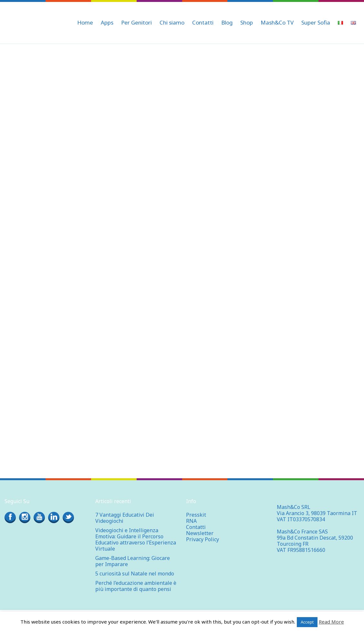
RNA (191, 521)
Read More (331, 622)
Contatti (196, 527)
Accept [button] (307, 622)
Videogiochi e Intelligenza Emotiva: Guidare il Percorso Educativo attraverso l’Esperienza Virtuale (136, 539)
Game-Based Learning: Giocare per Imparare (133, 561)
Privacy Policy (203, 539)
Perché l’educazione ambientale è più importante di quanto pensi (136, 586)
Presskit (196, 515)
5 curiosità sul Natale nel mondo (135, 574)
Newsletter (200, 533)
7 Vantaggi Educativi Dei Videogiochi (125, 518)
